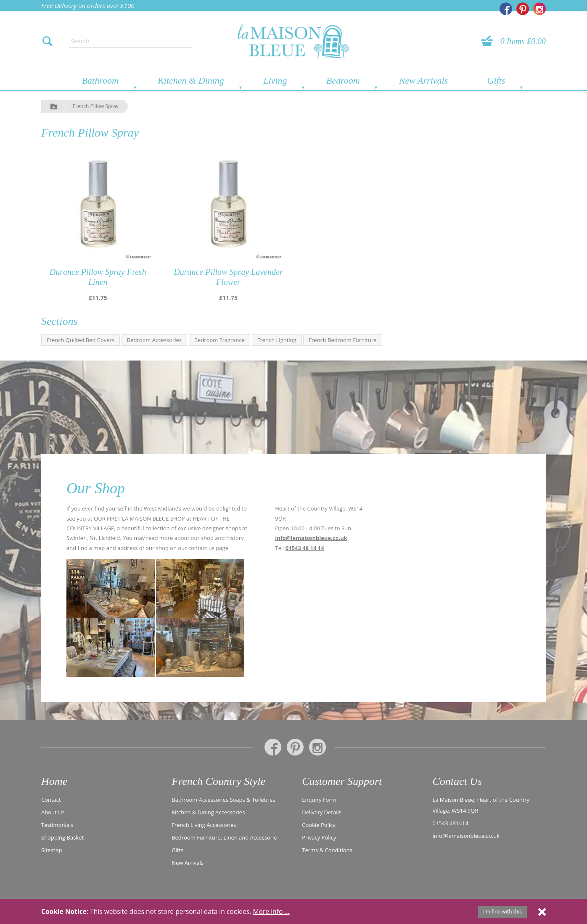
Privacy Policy (319, 837)
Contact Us (457, 781)
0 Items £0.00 (523, 41)
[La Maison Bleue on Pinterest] (523, 9)
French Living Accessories (204, 825)
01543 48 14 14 (305, 548)
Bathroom (100, 80)
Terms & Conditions (327, 850)
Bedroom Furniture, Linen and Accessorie (224, 837)
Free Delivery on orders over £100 (88, 5)
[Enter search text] (131, 41)
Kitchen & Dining (191, 80)
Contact (51, 800)
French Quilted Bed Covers (81, 340)
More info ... (271, 911)
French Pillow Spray (96, 106)
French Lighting (277, 340)
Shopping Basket (62, 837)
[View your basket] (489, 41)
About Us (53, 812)
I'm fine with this (502, 912)
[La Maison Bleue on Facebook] (506, 9)
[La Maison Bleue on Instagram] (539, 9)
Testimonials (57, 825)
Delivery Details (322, 812)
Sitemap (52, 850)
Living (275, 80)
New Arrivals (423, 80)
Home (54, 781)
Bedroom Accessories (154, 340)
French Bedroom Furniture (342, 340)
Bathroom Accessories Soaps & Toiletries (223, 800)
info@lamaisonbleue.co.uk (311, 538)
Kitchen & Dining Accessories (208, 812)
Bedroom (343, 80)
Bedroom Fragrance (219, 340)
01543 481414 (450, 823)
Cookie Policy (319, 825)
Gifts (496, 80)
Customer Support (342, 781)
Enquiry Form (319, 800)
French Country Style (218, 781)
